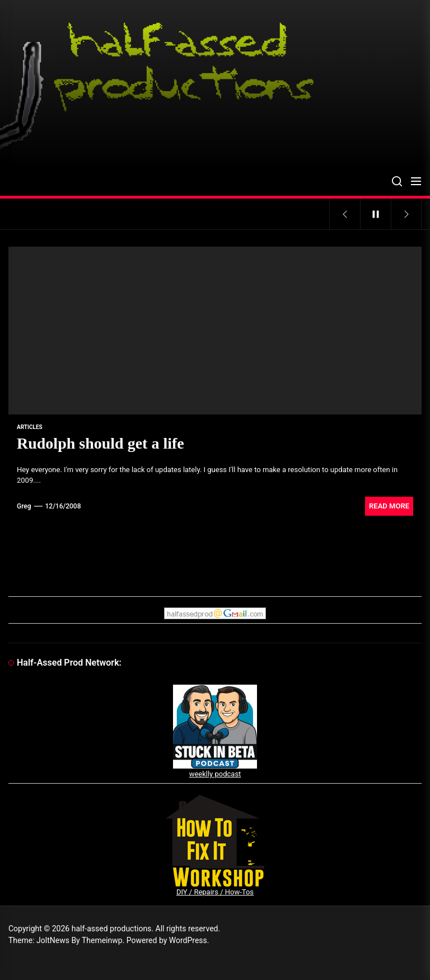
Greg (24, 506)
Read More (389, 506)
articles (30, 427)
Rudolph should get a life (101, 443)
